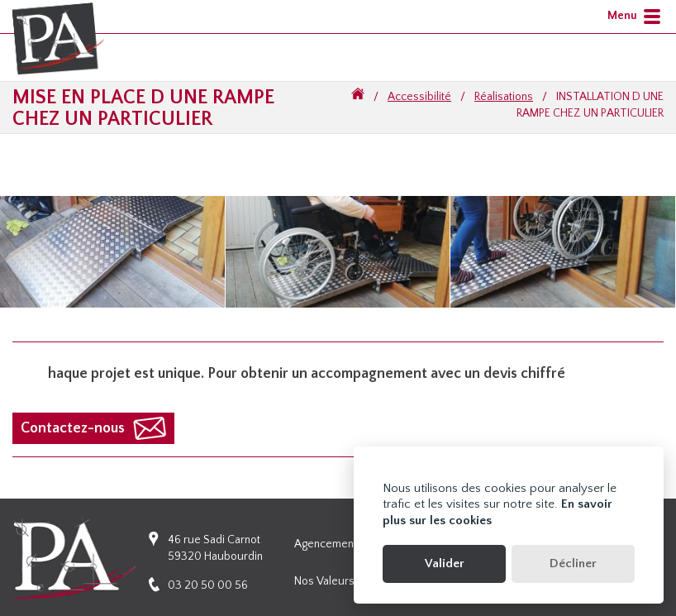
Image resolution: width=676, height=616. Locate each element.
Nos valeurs (324, 581)
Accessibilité (419, 97)
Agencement (326, 544)
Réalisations (504, 97)
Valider (445, 563)
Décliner (573, 563)
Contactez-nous (73, 428)
